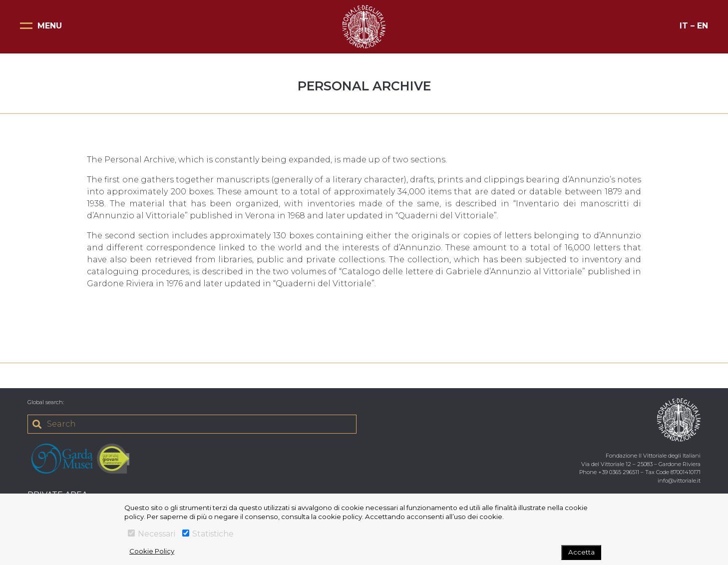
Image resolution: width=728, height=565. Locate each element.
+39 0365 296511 (619, 472)
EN (703, 26)
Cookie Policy (152, 551)
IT (684, 26)
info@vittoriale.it (679, 481)
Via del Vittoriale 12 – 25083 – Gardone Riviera (641, 464)
